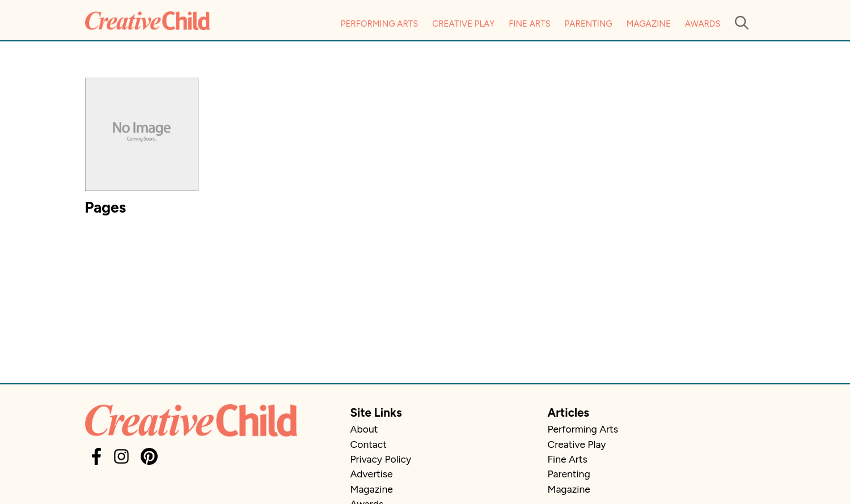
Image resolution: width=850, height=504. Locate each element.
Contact (369, 444)
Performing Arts (380, 24)
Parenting (589, 24)
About (364, 429)
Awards (703, 24)
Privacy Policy (381, 459)
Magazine (649, 24)
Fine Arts (529, 24)
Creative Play (463, 24)
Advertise (372, 474)
